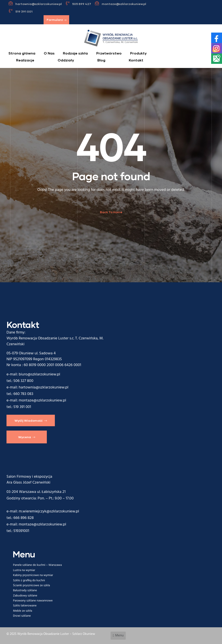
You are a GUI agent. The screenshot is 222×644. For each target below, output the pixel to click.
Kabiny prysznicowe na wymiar (33, 575)
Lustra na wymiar (24, 570)
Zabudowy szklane (25, 596)
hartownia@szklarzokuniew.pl (43, 387)
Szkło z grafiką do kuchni (29, 580)
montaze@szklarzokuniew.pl (42, 400)
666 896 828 (24, 518)
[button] (56, 20)
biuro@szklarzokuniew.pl (39, 374)
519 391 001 (22, 407)
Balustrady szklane (25, 590)
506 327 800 (23, 381)
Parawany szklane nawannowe (33, 601)
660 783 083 (23, 394)
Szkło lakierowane (25, 606)
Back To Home (111, 212)
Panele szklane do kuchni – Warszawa (37, 565)
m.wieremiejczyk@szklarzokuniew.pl (49, 511)
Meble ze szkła (23, 611)
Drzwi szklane (22, 616)
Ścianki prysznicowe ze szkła (32, 585)
